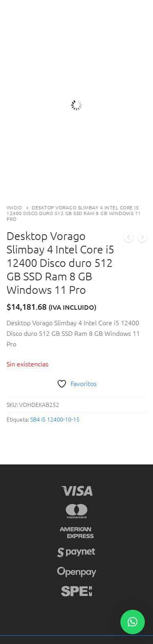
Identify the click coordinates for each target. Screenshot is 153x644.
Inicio (14, 207)
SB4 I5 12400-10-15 (55, 419)
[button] (133, 622)
